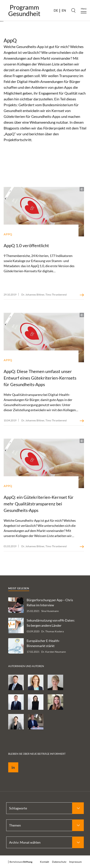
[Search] (73, 10)
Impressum (75, 862)
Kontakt (45, 862)
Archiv (2, 21)
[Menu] (84, 10)
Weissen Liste (49, 64)
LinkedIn (11, 763)
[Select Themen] (45, 825)
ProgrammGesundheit (24, 10)
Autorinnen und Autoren (26, 666)
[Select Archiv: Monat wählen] (45, 842)
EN (64, 10)
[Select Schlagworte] (45, 808)
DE (56, 10)
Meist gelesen (19, 588)
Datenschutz (59, 862)
